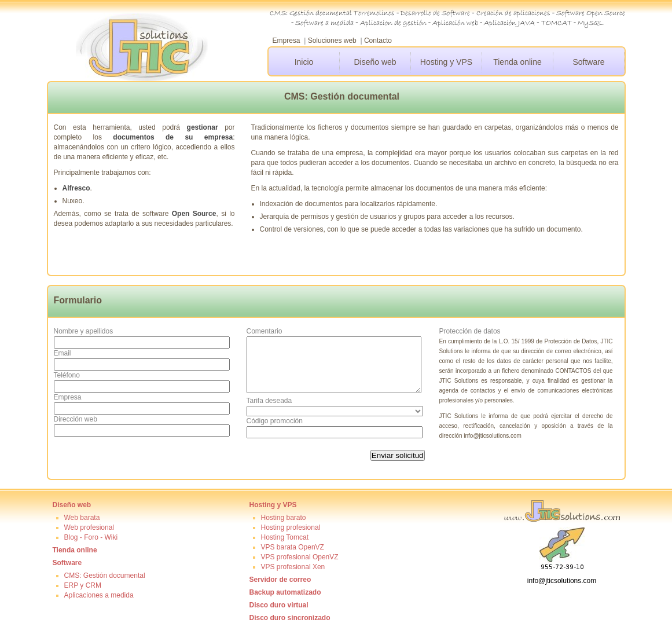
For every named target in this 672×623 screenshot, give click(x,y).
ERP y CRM (83, 585)
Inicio (304, 62)
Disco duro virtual (279, 605)
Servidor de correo (280, 580)
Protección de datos (470, 331)
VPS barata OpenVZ (293, 547)
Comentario (265, 331)
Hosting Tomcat (285, 537)
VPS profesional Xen (293, 567)
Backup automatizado (285, 592)
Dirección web (76, 419)
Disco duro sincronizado (290, 618)
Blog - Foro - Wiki (91, 537)
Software (588, 62)
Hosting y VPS (446, 62)
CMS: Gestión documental (105, 576)
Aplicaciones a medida (99, 595)
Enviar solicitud (398, 455)
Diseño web (375, 62)
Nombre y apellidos (84, 331)
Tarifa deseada (269, 401)
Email (63, 353)
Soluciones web (332, 41)
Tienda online (517, 62)
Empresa (287, 41)
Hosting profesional (291, 527)
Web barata (82, 518)
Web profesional (89, 527)
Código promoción (275, 421)
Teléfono (67, 375)
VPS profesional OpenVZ (300, 557)
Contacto (378, 41)
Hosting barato (284, 518)
